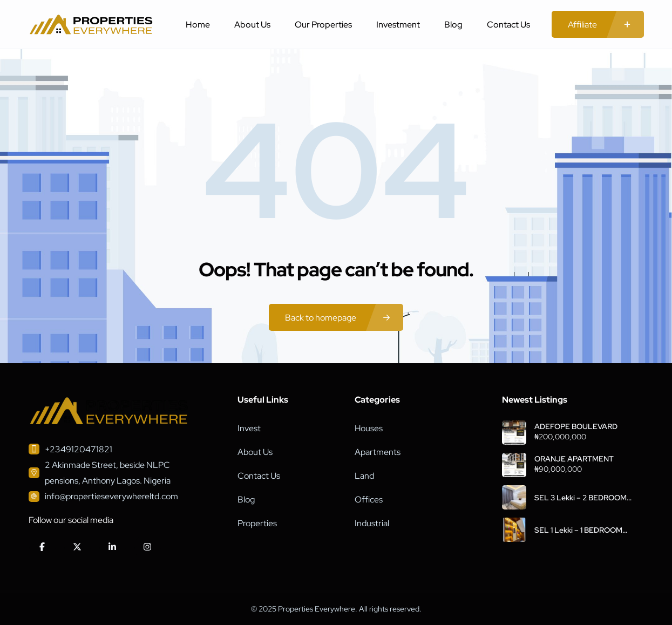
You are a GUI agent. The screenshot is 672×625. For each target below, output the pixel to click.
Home (198, 25)
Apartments (378, 452)
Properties (257, 523)
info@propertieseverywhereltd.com (111, 496)
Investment (398, 25)
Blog (453, 25)
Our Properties (323, 25)
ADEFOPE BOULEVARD (576, 426)
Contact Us (508, 25)
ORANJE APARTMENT (574, 459)
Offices (369, 500)
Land (364, 476)
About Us (252, 25)
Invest (249, 428)
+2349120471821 (79, 449)
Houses (369, 428)
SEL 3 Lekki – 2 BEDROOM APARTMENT (581, 498)
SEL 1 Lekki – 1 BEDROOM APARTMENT (578, 530)
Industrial (372, 523)
